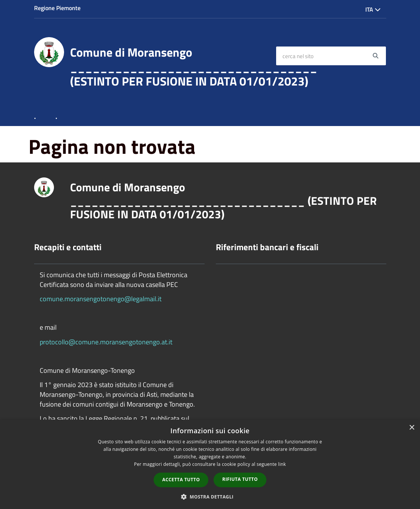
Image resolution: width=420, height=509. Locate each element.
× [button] (412, 428)
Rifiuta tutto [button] (240, 479)
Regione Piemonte (57, 8)
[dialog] (210, 464)
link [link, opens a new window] (282, 464)
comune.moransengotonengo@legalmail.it (101, 299)
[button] (210, 496)
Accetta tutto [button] (181, 480)
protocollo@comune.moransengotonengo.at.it (106, 342)
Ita (373, 9)
